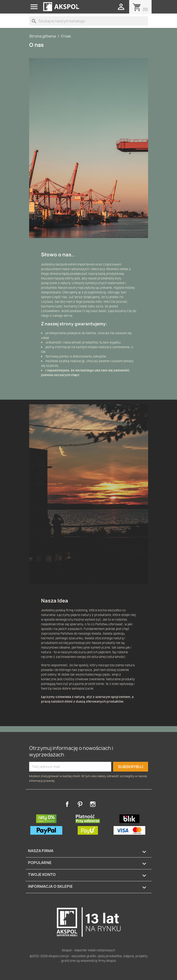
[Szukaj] (89, 21)
